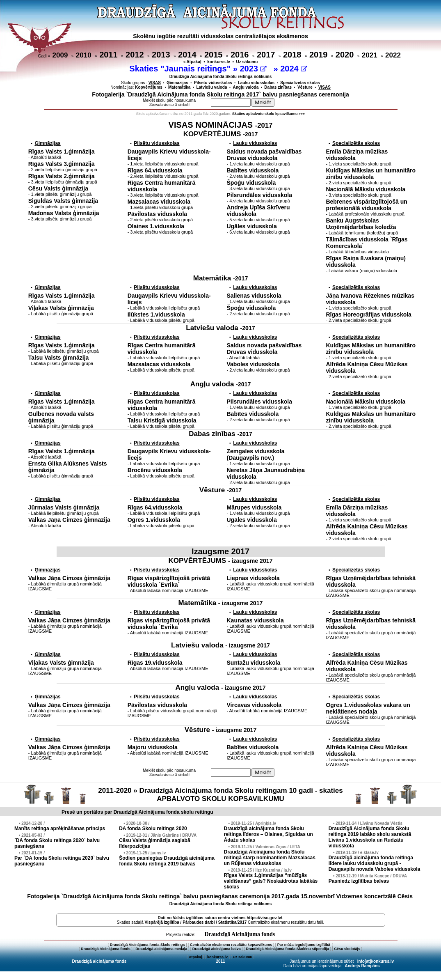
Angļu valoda (246, 87)
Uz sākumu (247, 62)
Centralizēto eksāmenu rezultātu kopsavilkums (231, 945)
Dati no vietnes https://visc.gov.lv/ (220, 918)
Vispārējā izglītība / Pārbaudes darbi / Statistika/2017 (196, 922)
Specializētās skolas (300, 83)
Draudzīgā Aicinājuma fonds (240, 934)
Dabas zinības (278, 87)
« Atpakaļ (192, 62)
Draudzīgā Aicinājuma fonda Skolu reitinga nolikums (221, 77)
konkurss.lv (219, 62)
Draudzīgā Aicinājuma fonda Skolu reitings (147, 945)
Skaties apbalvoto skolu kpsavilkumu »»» (268, 114)
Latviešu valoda (211, 87)
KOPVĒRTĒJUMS (221, 134)
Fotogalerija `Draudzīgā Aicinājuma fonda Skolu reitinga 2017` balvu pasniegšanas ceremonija (220, 94)
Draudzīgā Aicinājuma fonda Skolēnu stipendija (287, 949)
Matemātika (179, 87)
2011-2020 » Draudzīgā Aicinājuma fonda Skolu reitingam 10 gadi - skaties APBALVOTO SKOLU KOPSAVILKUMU (220, 795)
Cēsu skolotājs (347, 949)
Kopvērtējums (149, 87)
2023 (253, 69)
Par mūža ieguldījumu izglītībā (304, 945)
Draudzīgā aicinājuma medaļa (161, 949)
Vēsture (305, 87)
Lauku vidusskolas (256, 83)
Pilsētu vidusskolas (213, 83)
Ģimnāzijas (177, 83)
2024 (294, 69)
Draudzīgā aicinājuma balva (217, 949)
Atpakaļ (195, 957)
